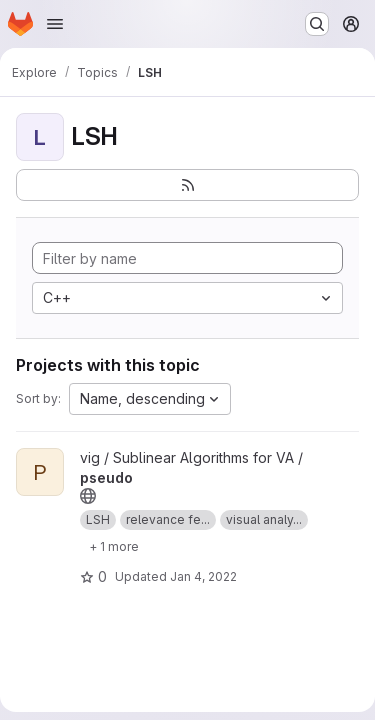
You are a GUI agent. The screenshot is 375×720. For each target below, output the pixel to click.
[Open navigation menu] (55, 24)
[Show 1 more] (114, 546)
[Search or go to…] (317, 24)
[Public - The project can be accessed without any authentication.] (88, 496)
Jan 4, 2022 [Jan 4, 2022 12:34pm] (203, 576)
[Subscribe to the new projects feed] (187, 185)
